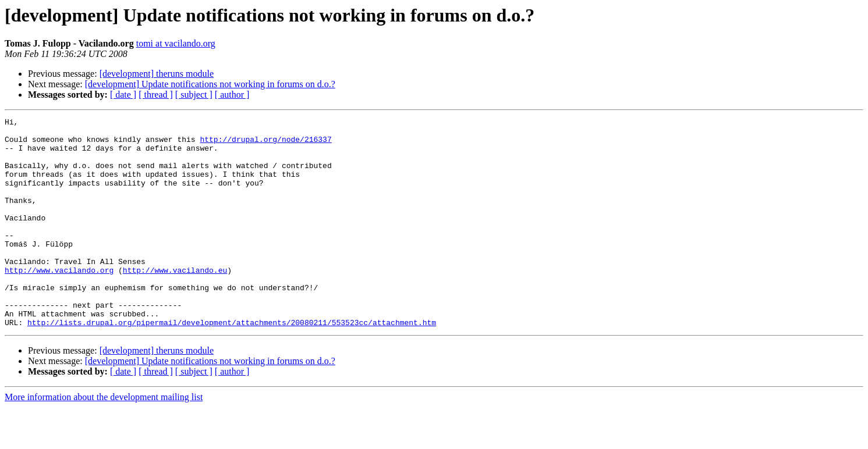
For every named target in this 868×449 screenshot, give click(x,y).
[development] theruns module (157, 74)
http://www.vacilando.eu (175, 301)
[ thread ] (156, 95)
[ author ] (232, 95)
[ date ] (123, 95)
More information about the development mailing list (104, 439)
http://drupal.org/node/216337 (265, 144)
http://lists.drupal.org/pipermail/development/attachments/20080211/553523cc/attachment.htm (232, 364)
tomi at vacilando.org (176, 43)
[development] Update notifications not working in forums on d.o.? (210, 84)
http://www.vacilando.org (59, 301)
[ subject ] (194, 95)
